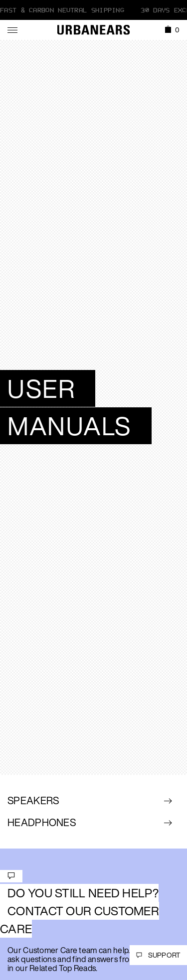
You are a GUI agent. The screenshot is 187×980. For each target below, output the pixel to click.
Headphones (42, 822)
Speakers (33, 800)
